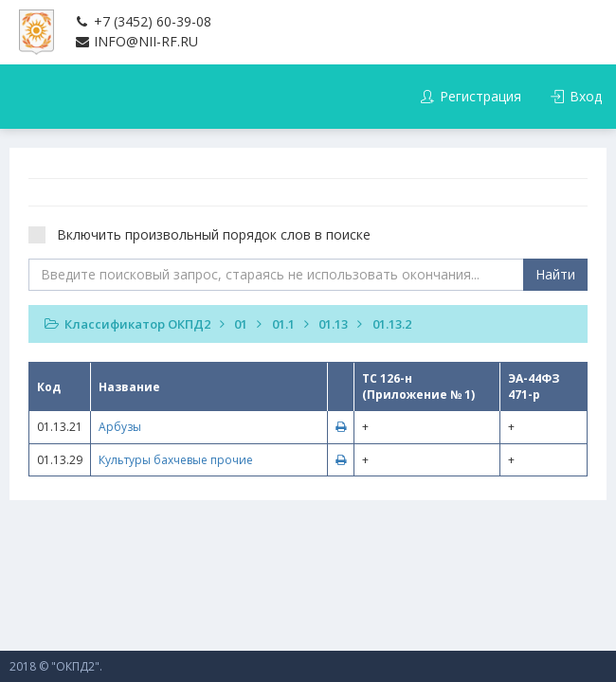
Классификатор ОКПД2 (137, 324)
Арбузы (120, 427)
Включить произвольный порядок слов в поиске (206, 234)
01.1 (283, 324)
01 (241, 324)
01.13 (333, 324)
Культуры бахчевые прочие (176, 460)
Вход (576, 96)
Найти (555, 274)
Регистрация (470, 96)
